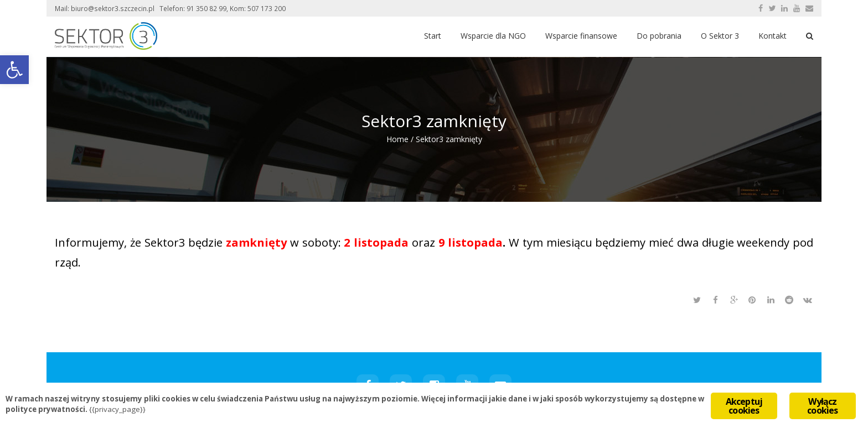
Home (397, 139)
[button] (14, 70)
